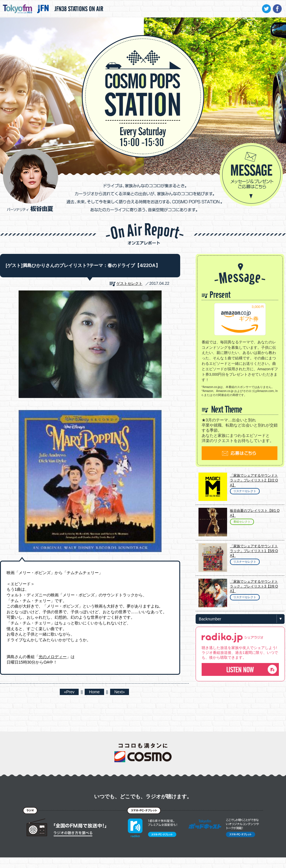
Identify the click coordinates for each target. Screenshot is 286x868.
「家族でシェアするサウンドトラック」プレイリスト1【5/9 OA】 (254, 551)
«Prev (69, 692)
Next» (120, 692)
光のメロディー (53, 657)
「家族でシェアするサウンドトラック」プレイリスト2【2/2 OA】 (254, 480)
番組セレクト (242, 522)
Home (94, 692)
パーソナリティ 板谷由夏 (31, 180)
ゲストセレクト (129, 283)
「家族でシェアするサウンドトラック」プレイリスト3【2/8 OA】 (254, 586)
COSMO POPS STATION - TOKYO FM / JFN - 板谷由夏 (143, 79)
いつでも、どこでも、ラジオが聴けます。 (143, 797)
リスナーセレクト (245, 491)
